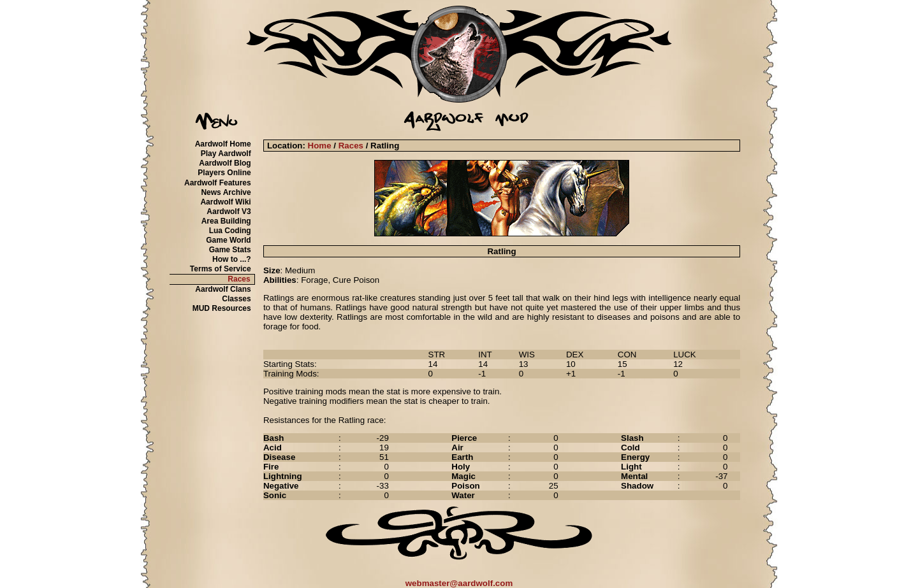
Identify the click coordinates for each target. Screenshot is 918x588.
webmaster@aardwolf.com (459, 583)
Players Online (224, 173)
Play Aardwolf (226, 154)
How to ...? (232, 259)
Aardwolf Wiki (225, 202)
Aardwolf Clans (223, 289)
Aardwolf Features (218, 183)
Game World (228, 240)
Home (320, 146)
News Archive (226, 192)
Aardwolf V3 (229, 212)
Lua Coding (230, 231)
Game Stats (230, 250)
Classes (236, 299)
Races (239, 279)
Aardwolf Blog (225, 163)
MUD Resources (222, 308)
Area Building (226, 221)
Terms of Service (221, 269)
